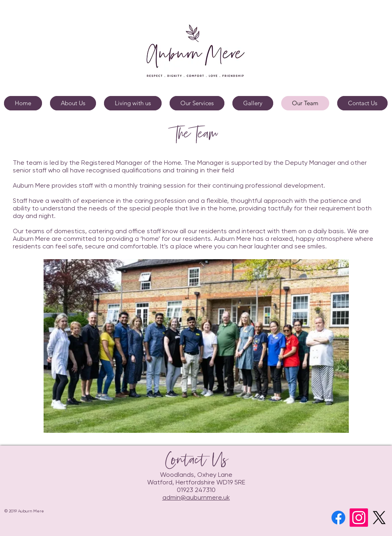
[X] (379, 518)
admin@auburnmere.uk (196, 498)
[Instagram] (359, 518)
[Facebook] (338, 518)
